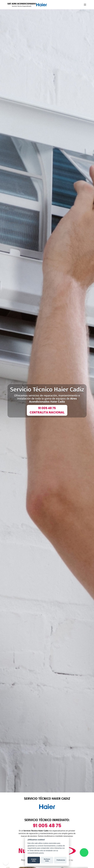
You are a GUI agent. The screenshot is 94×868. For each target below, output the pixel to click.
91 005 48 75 (47, 826)
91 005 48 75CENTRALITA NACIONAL (47, 410)
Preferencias (61, 860)
